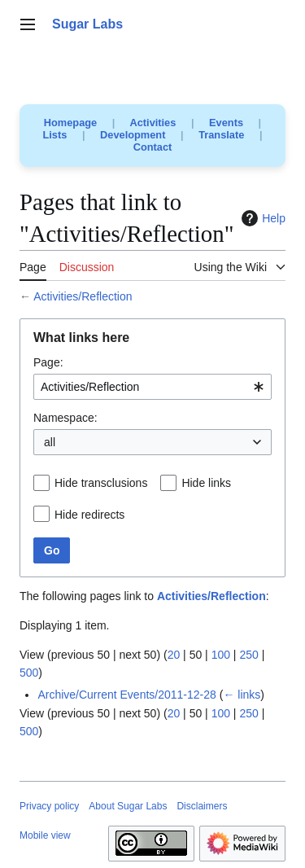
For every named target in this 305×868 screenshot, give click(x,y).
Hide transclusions (101, 483)
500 (29, 673)
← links (242, 695)
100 (221, 655)
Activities (152, 123)
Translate (221, 135)
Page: (48, 362)
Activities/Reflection (83, 296)
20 (174, 655)
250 (248, 655)
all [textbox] (50, 442)
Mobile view (45, 835)
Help (261, 218)
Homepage (70, 123)
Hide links (206, 483)
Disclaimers (202, 806)
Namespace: (65, 418)
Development (133, 135)
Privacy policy (49, 806)
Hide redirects (89, 515)
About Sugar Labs (128, 806)
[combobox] (152, 387)
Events (226, 123)
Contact (153, 147)
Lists (55, 135)
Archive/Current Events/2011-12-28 (126, 695)
